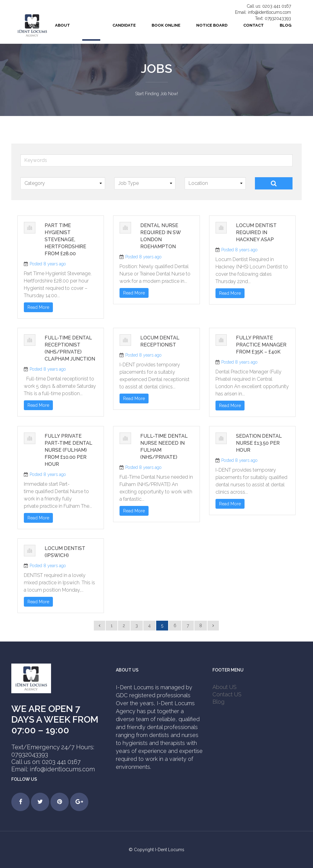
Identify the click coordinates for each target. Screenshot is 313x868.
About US (225, 687)
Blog (218, 702)
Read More (38, 307)
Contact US (227, 694)
